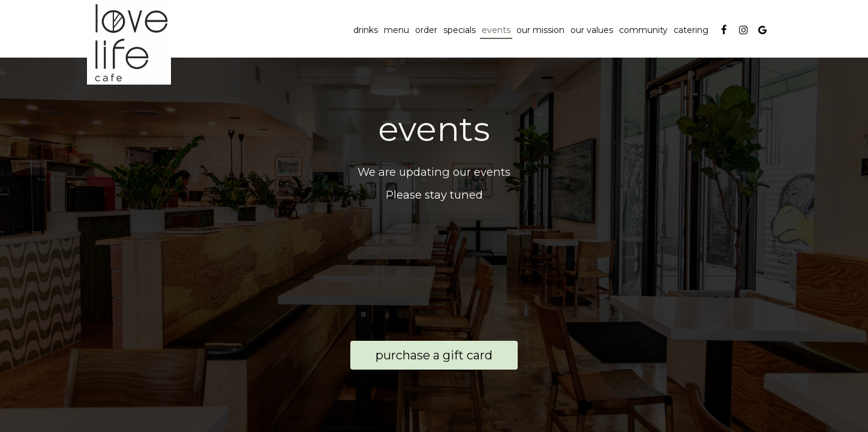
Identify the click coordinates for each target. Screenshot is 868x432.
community (643, 30)
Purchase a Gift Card (421, 358)
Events (496, 30)
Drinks (366, 30)
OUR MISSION (540, 30)
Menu (397, 30)
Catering (691, 30)
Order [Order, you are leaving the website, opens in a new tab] (426, 30)
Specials (459, 30)
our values (592, 30)
